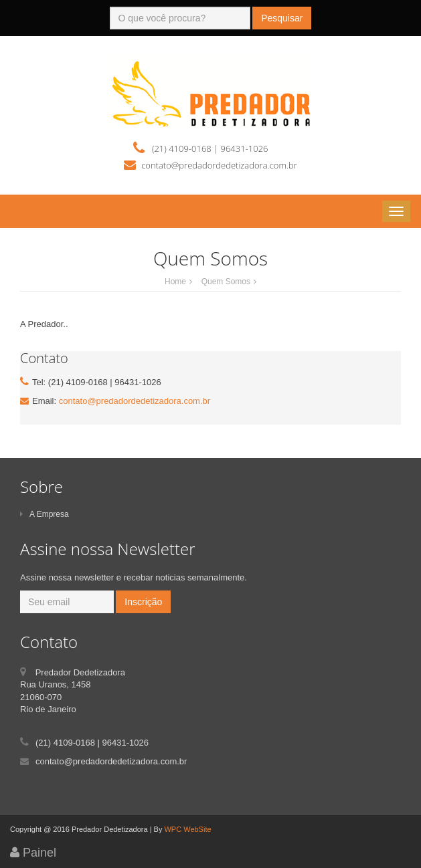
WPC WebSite (187, 829)
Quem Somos (226, 282)
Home (175, 282)
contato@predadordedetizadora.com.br (135, 401)
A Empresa (45, 514)
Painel (33, 853)
